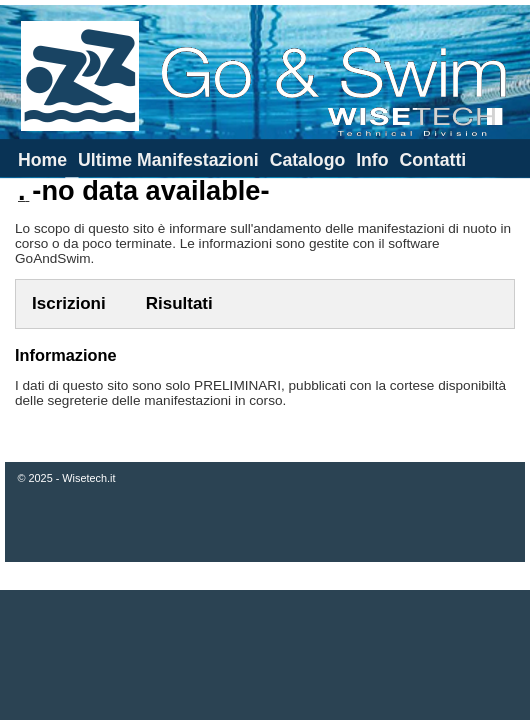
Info (372, 160)
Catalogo (308, 160)
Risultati (179, 303)
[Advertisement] (265, 655)
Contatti (432, 160)
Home (42, 160)
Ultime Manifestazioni (168, 160)
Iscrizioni (69, 303)
